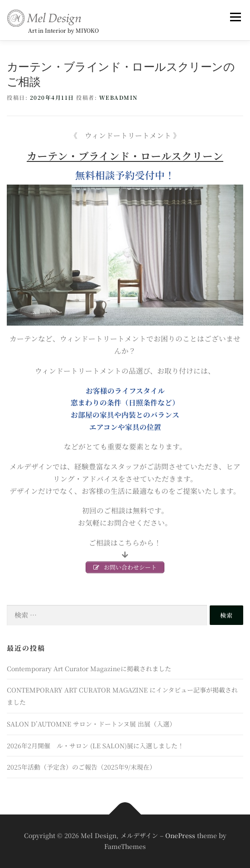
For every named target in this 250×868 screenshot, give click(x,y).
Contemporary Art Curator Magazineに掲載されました (89, 668)
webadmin (119, 97)
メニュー (235, 17)
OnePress (180, 835)
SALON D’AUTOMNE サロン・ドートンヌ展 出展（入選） (91, 724)
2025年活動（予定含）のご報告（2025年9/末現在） (81, 767)
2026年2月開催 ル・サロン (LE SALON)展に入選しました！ (95, 746)
